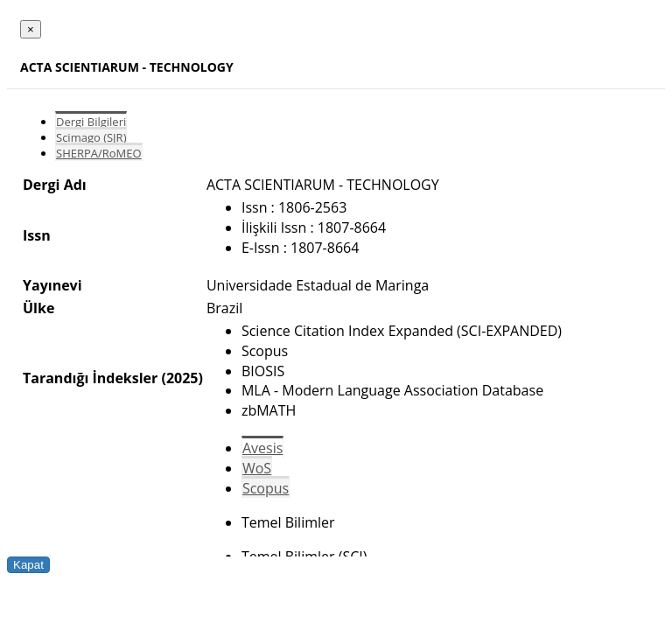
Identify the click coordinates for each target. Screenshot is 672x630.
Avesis (262, 448)
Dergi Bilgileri (91, 122)
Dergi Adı (55, 185)
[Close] (31, 29)
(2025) (182, 378)
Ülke (38, 308)
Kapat (28, 565)
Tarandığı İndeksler (90, 378)
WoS (257, 468)
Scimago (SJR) (91, 137)
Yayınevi (52, 285)
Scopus (266, 488)
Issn (37, 235)
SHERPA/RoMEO (99, 153)
